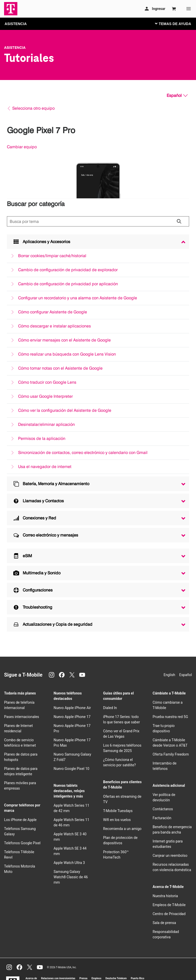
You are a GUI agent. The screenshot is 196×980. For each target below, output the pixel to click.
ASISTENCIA (16, 24)
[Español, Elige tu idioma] (177, 96)
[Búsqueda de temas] (98, 221)
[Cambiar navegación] (177, 24)
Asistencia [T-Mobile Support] (15, 48)
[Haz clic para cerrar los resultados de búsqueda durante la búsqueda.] (179, 221)
